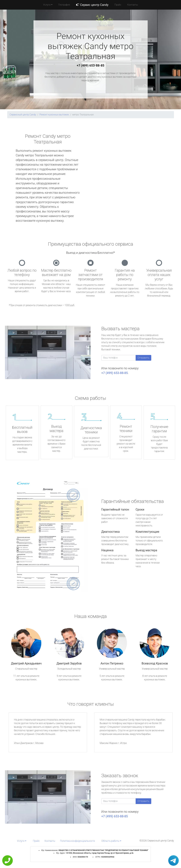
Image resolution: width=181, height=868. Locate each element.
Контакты (133, 5)
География (64, 5)
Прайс (118, 5)
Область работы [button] (110, 841)
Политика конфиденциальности (78, 841)
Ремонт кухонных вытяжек (54, 115)
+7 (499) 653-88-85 (91, 66)
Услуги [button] (47, 5)
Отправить (143, 358)
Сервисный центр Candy (23, 115)
